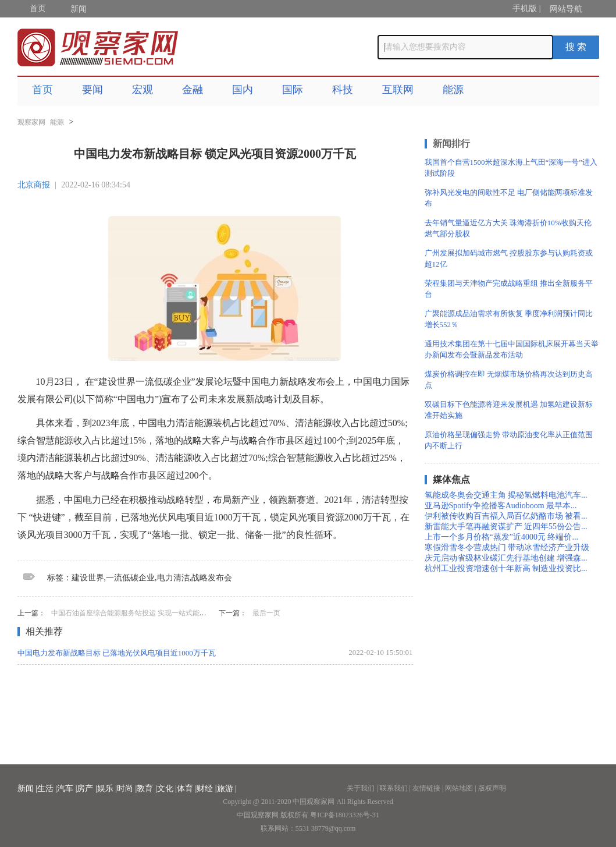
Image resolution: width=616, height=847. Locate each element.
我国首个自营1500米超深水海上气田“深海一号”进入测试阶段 (511, 168)
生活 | (47, 788)
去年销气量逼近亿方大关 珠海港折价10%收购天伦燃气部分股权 (508, 228)
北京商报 (34, 185)
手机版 (525, 8)
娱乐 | (107, 788)
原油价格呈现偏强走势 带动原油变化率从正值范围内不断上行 (509, 440)
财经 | (206, 788)
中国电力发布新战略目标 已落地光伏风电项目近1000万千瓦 (117, 653)
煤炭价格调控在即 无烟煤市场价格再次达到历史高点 (509, 380)
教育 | (147, 788)
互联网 (398, 90)
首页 (38, 8)
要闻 (92, 90)
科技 (343, 90)
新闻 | (27, 788)
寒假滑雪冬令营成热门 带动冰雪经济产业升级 (507, 547)
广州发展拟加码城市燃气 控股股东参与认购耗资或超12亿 (509, 258)
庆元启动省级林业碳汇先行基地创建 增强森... (506, 558)
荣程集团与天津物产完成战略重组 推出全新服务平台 (509, 289)
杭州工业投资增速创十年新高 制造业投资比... (506, 568)
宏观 (143, 90)
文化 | (167, 788)
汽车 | (67, 788)
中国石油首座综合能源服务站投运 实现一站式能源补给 (136, 613)
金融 (193, 90)
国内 (243, 90)
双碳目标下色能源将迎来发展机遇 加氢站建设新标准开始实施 (509, 410)
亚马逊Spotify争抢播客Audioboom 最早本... (501, 506)
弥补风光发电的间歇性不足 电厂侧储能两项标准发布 (509, 198)
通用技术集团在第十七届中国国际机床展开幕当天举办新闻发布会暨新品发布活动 (512, 349)
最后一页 (266, 613)
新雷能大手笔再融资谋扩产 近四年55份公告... (506, 527)
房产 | (87, 788)
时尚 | (127, 788)
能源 (453, 90)
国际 (293, 90)
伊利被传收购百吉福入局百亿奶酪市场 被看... (506, 516)
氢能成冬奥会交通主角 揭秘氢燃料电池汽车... (506, 495)
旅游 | (227, 788)
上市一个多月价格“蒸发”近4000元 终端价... (501, 537)
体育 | (187, 788)
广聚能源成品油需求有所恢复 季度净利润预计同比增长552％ (509, 319)
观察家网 (31, 122)
